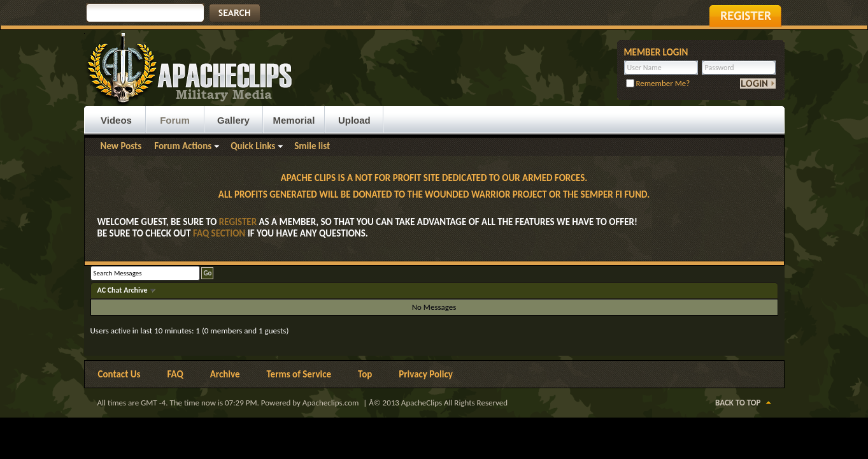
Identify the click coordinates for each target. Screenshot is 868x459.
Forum (175, 120)
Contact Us (119, 374)
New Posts (121, 146)
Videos (116, 120)
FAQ (175, 374)
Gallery (233, 120)
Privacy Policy (426, 374)
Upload (354, 120)
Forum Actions (183, 146)
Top (365, 374)
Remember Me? (658, 83)
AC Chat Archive (124, 290)
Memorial (294, 120)
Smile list (312, 146)
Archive (225, 374)
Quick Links (253, 146)
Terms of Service (299, 374)
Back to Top (738, 403)
